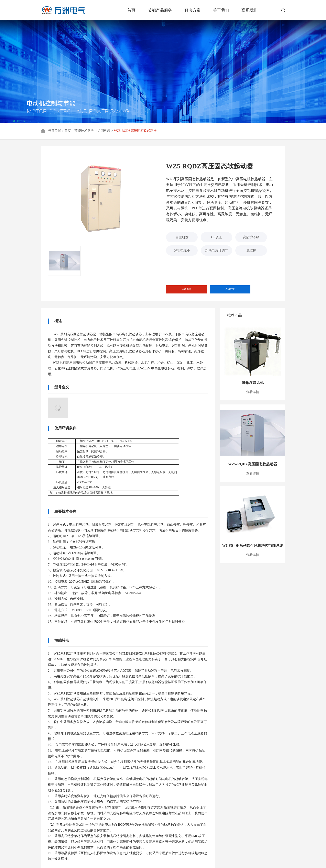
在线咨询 (185, 291)
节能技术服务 (84, 131)
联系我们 (250, 10)
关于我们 (221, 10)
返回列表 (104, 131)
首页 (131, 10)
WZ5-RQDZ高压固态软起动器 (135, 131)
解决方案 (193, 10)
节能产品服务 (160, 10)
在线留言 (226, 291)
